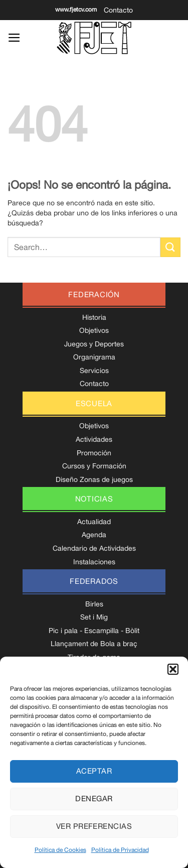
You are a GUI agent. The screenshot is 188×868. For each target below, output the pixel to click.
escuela (94, 403)
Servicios (94, 370)
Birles (94, 604)
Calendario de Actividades (94, 548)
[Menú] (14, 38)
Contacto (118, 10)
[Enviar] (170, 247)
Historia (94, 317)
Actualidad (94, 522)
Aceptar (94, 771)
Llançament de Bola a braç (94, 644)
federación (94, 294)
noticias (94, 499)
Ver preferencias (94, 826)
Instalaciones (94, 562)
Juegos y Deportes (94, 344)
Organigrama (94, 357)
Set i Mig (94, 617)
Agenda (94, 535)
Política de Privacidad (120, 850)
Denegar (94, 798)
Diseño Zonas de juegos (94, 479)
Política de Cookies (60, 850)
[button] (173, 669)
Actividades (94, 439)
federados (94, 581)
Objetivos (94, 330)
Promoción (94, 453)
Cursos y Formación (94, 466)
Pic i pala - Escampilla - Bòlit (94, 631)
